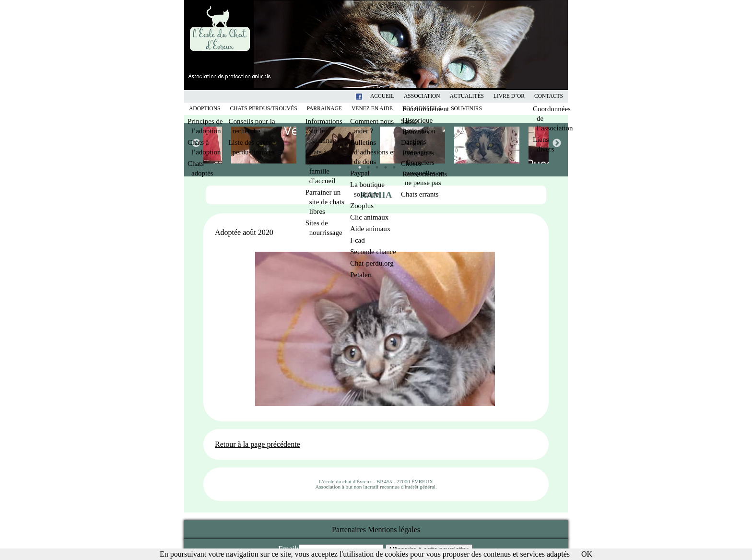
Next (556, 143)
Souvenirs (466, 109)
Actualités (467, 96)
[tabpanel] (413, 145)
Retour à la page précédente (258, 444)
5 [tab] (392, 165)
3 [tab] (375, 165)
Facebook (371, 96)
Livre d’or (509, 96)
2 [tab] (366, 165)
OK (587, 554)
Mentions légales (394, 530)
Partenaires (349, 530)
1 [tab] (357, 165)
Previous (196, 143)
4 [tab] (383, 165)
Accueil (382, 96)
